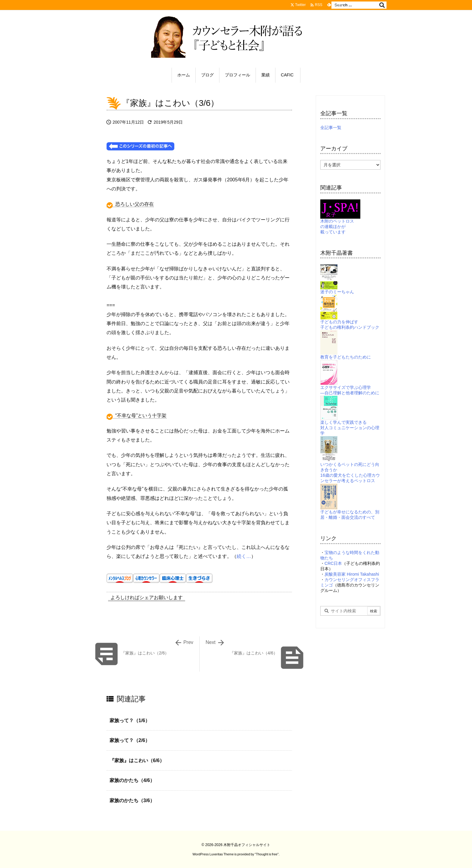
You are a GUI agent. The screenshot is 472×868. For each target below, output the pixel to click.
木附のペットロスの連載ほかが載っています (340, 220)
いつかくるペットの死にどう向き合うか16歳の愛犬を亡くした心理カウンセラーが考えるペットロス (350, 465)
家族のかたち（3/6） (132, 800)
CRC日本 (333, 563)
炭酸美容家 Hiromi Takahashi (352, 574)
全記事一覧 (331, 128)
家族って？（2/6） (130, 740)
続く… (244, 556)
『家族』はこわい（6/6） (137, 760)
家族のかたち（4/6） (132, 780)
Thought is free (267, 854)
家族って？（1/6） (130, 720)
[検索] (382, 5)
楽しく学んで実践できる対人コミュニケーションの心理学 (350, 420)
